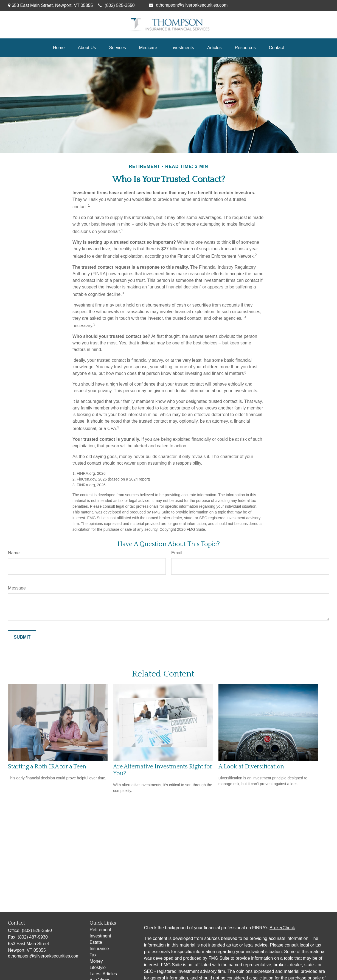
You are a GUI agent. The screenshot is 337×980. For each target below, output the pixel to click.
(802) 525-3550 (116, 5)
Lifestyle (98, 968)
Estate (96, 942)
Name (14, 553)
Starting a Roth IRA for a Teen (47, 767)
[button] (59, 48)
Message (17, 588)
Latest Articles (103, 974)
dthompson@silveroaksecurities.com (188, 5)
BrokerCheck (282, 928)
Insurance (99, 949)
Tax (93, 955)
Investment (100, 936)
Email (177, 553)
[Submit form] (22, 637)
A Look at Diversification (251, 767)
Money (96, 961)
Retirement (100, 930)
